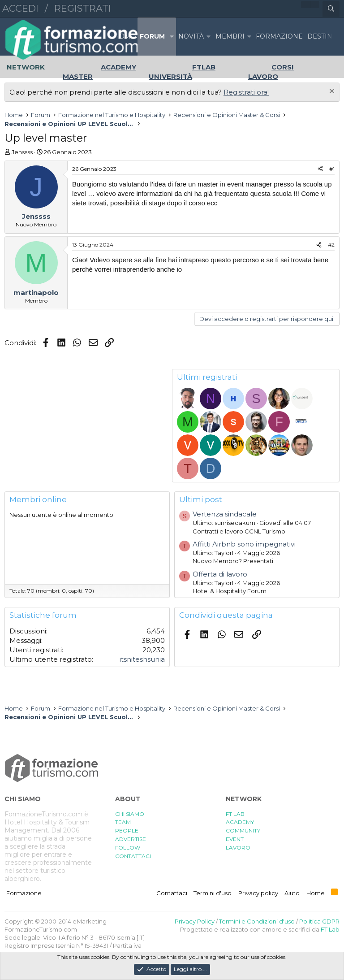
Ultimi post (201, 499)
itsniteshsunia (142, 659)
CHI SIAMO (130, 814)
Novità (191, 36)
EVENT (235, 839)
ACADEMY (240, 822)
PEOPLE (127, 830)
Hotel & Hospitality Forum (230, 591)
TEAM (123, 822)
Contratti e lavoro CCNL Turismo (239, 531)
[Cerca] (331, 9)
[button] (172, 37)
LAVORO (238, 848)
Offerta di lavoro (220, 574)
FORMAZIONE (279, 36)
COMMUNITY (243, 830)
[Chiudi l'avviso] (331, 92)
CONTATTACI (133, 856)
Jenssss (22, 152)
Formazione (24, 893)
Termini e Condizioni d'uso (257, 921)
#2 (331, 245)
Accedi (20, 8)
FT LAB (235, 814)
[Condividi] (320, 169)
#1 (332, 169)
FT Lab (330, 929)
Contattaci (172, 893)
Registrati (83, 8)
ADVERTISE (131, 839)
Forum (152, 36)
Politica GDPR (319, 921)
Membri (230, 36)
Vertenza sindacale (225, 514)
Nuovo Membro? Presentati (233, 561)
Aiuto (292, 893)
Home (125, 36)
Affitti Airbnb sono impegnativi (244, 544)
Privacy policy (258, 893)
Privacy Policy (195, 921)
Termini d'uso (213, 893)
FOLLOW (128, 848)
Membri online (38, 499)
